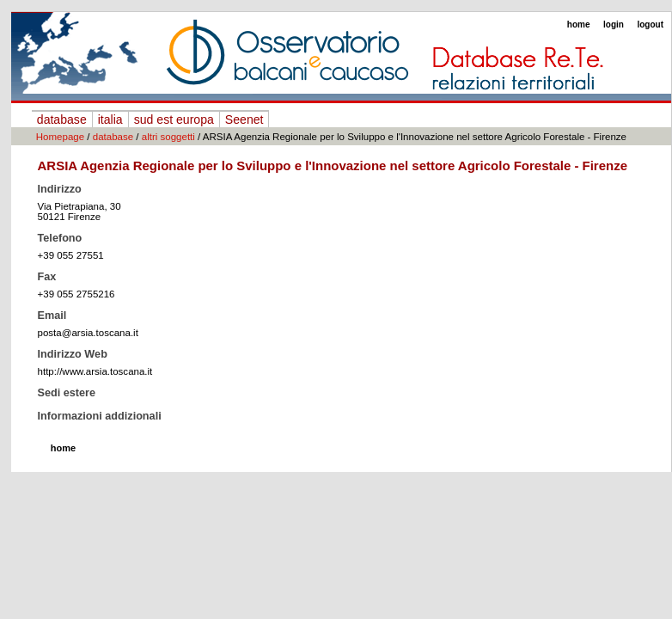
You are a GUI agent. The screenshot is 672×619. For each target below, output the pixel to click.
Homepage (60, 137)
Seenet (244, 120)
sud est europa (174, 120)
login (614, 25)
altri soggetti (168, 137)
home (579, 25)
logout (650, 25)
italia (110, 120)
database (62, 120)
